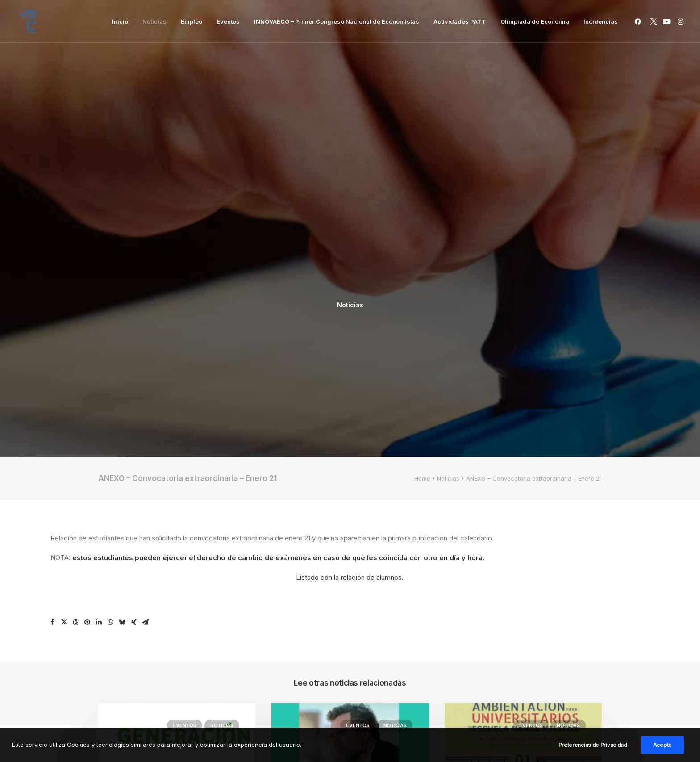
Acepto (662, 748)
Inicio (120, 21)
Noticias (154, 21)
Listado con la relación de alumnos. (350, 313)
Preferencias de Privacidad (593, 748)
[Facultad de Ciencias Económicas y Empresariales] (29, 21)
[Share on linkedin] (99, 358)
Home (422, 214)
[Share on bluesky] (122, 358)
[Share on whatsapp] (111, 358)
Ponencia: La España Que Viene (343, 579)
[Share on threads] (76, 358)
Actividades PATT (460, 21)
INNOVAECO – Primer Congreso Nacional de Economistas (337, 21)
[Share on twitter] (64, 358)
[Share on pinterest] (87, 358)
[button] (640, 21)
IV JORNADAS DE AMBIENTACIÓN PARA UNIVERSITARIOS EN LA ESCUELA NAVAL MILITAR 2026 (520, 591)
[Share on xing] (134, 358)
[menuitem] (120, 21)
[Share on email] (146, 358)
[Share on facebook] (53, 358)
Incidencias (601, 21)
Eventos (228, 21)
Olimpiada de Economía (535, 21)
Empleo (192, 21)
